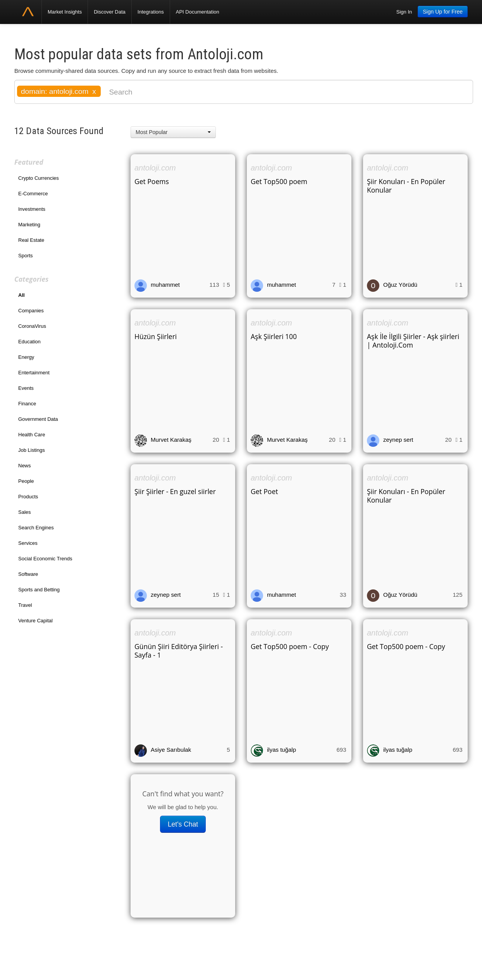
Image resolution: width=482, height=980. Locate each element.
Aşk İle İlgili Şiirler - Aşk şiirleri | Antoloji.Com (413, 341)
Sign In (404, 12)
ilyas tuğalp (281, 750)
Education (29, 342)
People (26, 481)
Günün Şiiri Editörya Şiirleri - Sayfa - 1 (179, 651)
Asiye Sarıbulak (171, 750)
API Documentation (198, 12)
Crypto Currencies (39, 178)
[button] (173, 132)
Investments (32, 209)
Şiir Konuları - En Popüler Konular (406, 186)
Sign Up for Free (443, 12)
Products (28, 497)
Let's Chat (183, 824)
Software (28, 574)
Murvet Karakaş (171, 440)
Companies (31, 311)
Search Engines (36, 528)
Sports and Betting (39, 590)
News (25, 466)
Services (28, 543)
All (22, 295)
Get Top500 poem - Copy (290, 646)
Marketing (29, 225)
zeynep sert (398, 440)
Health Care (32, 435)
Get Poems (152, 181)
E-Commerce (33, 194)
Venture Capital (35, 621)
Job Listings (32, 450)
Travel (25, 605)
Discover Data (110, 12)
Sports (26, 256)
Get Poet (264, 491)
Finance (27, 404)
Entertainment (34, 373)
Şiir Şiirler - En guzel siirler (175, 491)
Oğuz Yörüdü (400, 285)
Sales (25, 512)
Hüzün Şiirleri (156, 336)
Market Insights (65, 12)
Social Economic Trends (45, 559)
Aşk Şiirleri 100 (274, 336)
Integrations (151, 12)
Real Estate (31, 240)
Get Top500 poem (279, 181)
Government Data (38, 419)
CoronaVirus (32, 326)
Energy (26, 357)
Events (26, 388)
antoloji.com (155, 168)
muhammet (165, 285)
